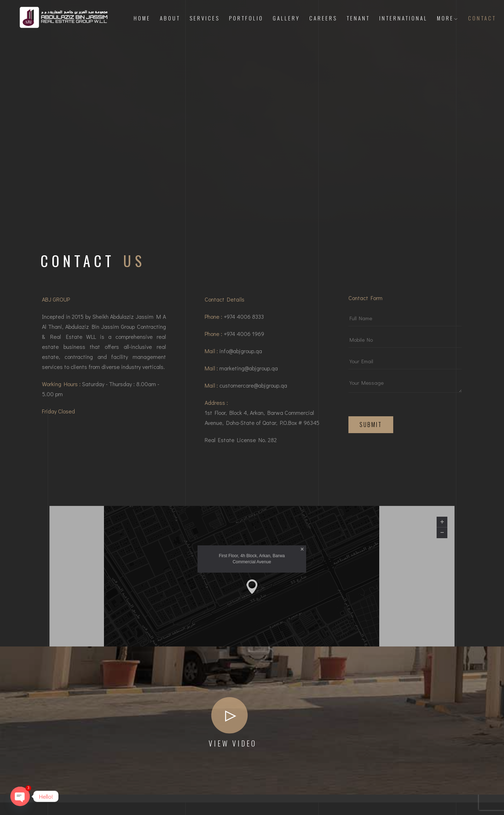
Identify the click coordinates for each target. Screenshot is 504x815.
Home (142, 18)
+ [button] (442, 627)
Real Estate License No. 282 (241, 443)
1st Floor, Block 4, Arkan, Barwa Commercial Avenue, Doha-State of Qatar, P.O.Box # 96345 (262, 420)
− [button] (442, 638)
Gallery (286, 18)
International (403, 18)
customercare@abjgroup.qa (253, 388)
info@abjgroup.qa (241, 354)
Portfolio (246, 18)
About (170, 18)
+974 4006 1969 (244, 337)
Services (205, 18)
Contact (482, 18)
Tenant (358, 18)
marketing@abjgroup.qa (249, 371)
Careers (323, 18)
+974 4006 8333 (244, 319)
